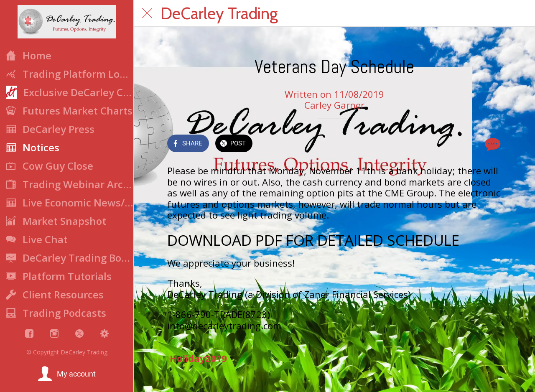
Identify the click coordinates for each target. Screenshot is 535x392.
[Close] (147, 13)
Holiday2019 (198, 358)
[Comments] (492, 144)
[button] (67, 374)
